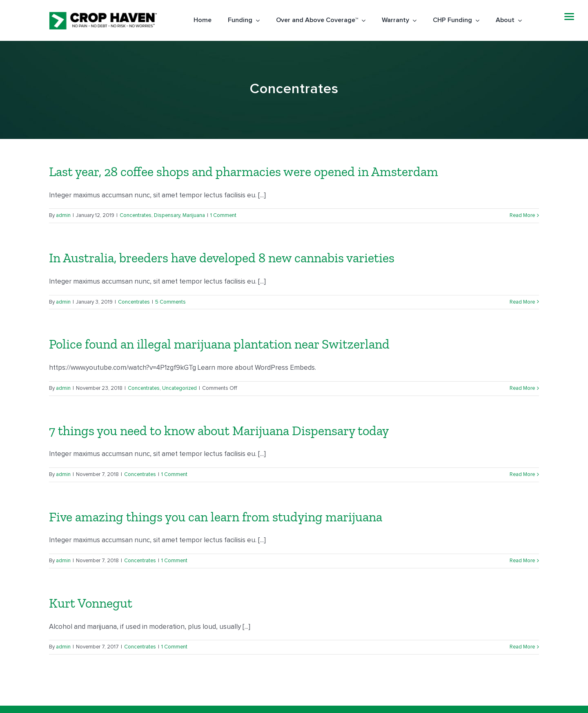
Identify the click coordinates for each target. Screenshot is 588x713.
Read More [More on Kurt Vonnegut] (522, 647)
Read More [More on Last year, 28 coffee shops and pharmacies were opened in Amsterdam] (522, 216)
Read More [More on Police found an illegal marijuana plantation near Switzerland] (522, 388)
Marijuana (194, 216)
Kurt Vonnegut (91, 603)
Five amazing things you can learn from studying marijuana (216, 517)
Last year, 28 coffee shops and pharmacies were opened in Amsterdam (244, 172)
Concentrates (136, 216)
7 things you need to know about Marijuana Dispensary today (219, 431)
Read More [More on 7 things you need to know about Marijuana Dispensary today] (522, 475)
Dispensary (167, 216)
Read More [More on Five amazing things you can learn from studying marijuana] (522, 561)
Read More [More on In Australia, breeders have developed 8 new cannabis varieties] (522, 302)
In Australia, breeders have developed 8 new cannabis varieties (222, 258)
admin (63, 216)
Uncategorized (179, 388)
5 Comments (170, 302)
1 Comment (223, 216)
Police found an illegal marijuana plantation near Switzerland (219, 344)
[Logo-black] (103, 15)
